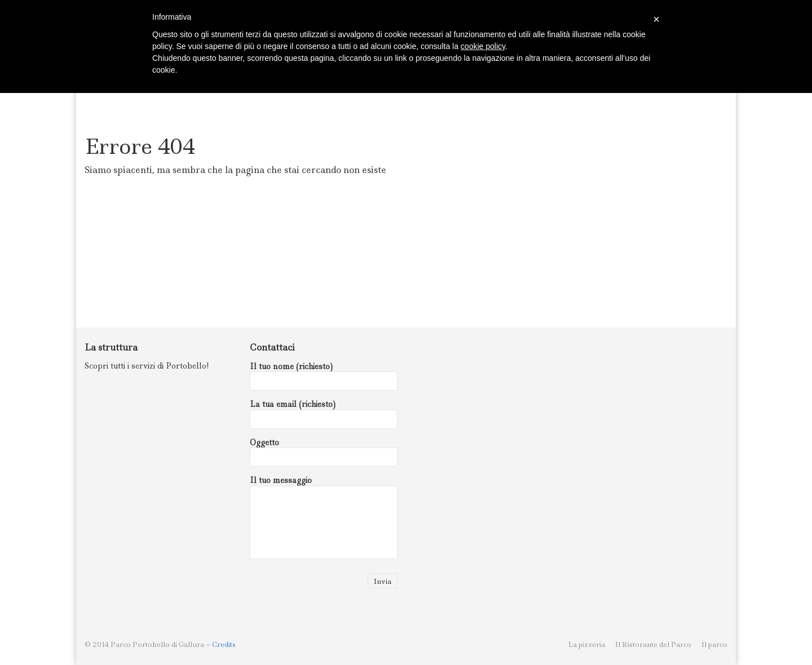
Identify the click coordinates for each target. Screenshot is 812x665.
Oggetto (324, 452)
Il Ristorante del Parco (653, 644)
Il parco (714, 644)
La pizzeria (587, 644)
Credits (224, 644)
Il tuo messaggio (324, 517)
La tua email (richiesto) (324, 414)
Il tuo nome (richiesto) (324, 376)
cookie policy (483, 46)
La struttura (111, 347)
